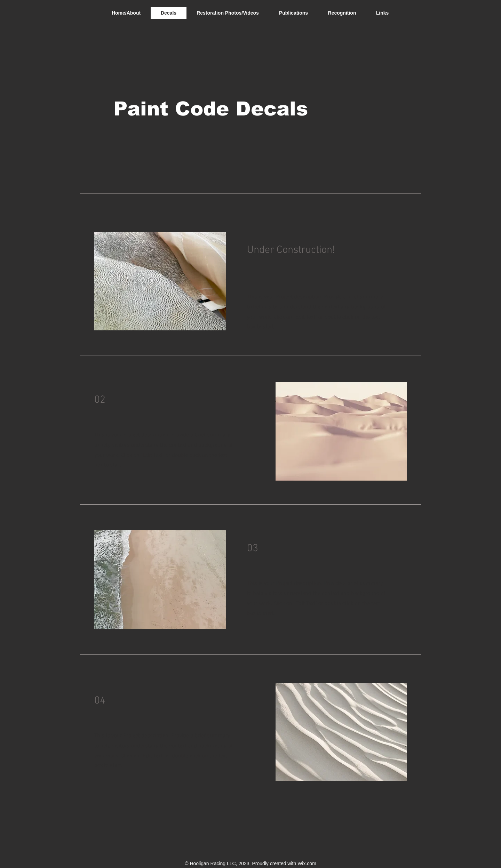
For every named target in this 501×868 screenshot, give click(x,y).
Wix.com (307, 863)
